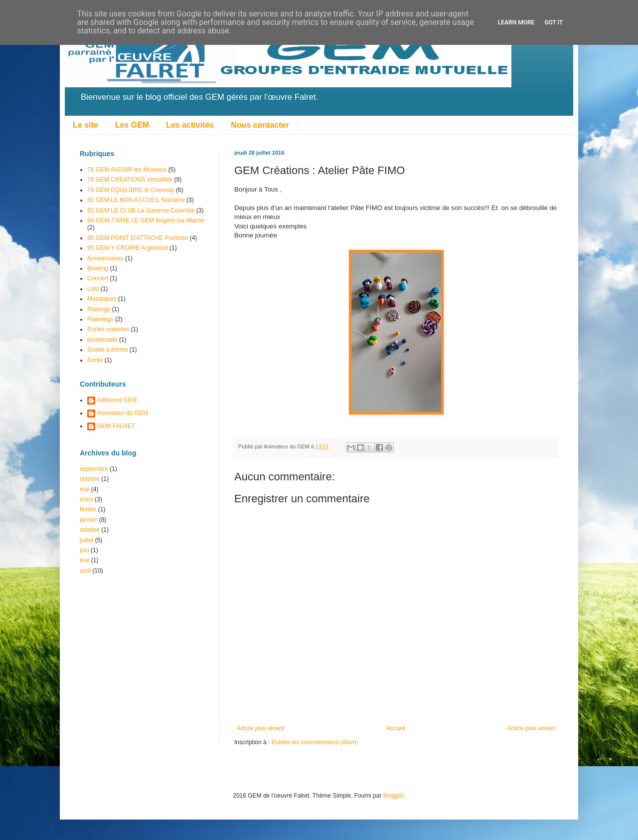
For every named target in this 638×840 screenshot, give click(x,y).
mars (86, 499)
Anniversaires (105, 258)
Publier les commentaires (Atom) (315, 742)
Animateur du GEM (123, 413)
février (88, 509)
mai (84, 489)
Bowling (98, 268)
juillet (86, 540)
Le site (85, 125)
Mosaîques (102, 299)
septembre (94, 469)
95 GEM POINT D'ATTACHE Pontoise (138, 238)
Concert (98, 278)
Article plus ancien (532, 728)
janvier (88, 520)
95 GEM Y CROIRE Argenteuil (128, 248)
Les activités (190, 125)
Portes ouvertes (108, 329)
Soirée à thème (107, 350)
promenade (102, 340)
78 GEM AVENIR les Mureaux (127, 170)
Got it (554, 22)
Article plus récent (260, 728)
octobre (90, 479)
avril (85, 571)
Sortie (95, 360)
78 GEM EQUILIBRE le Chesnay (131, 190)
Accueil (396, 728)
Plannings (100, 319)
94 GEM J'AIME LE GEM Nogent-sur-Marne (146, 220)
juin (84, 550)
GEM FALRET (116, 426)
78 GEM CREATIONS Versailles (130, 180)
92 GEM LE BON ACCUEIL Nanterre (136, 200)
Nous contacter (260, 125)
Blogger (394, 796)
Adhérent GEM (117, 400)
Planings (99, 309)
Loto (93, 289)
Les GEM (132, 125)
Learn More (516, 22)
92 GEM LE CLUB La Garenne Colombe (141, 210)
